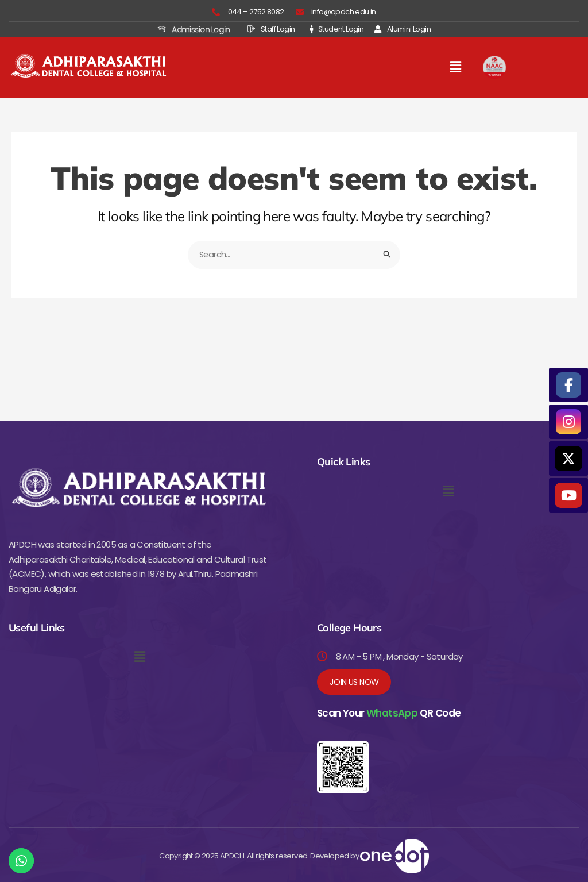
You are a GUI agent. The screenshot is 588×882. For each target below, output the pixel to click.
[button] (455, 67)
